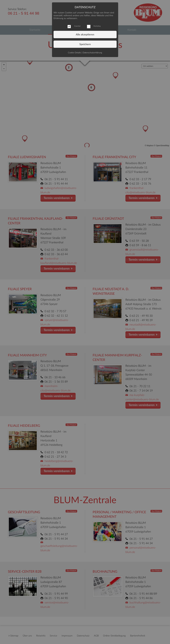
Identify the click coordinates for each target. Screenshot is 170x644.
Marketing (97, 26)
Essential (77, 26)
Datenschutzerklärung (92, 53)
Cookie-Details (74, 53)
